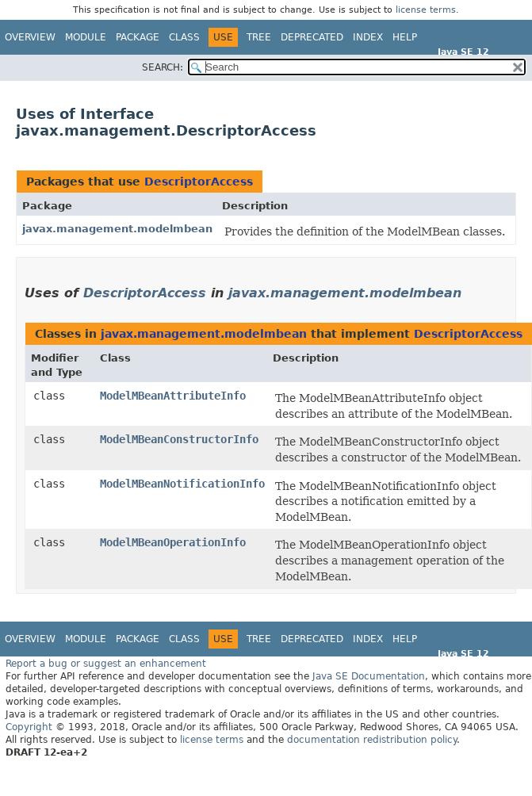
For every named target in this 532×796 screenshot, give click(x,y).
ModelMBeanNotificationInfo (182, 484)
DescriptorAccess (199, 182)
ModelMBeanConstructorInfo (179, 439)
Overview (30, 37)
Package (138, 37)
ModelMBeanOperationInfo (173, 542)
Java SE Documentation (369, 676)
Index (368, 37)
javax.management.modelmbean (117, 229)
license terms (426, 10)
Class (184, 37)
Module (86, 37)
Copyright (29, 727)
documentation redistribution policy (372, 740)
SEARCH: (163, 67)
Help (405, 37)
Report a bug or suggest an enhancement (106, 664)
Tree (259, 37)
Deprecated (312, 37)
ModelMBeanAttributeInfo (173, 396)
